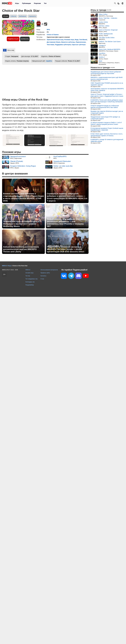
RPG (48, 30)
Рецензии (37, 3)
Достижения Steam (54, 42)
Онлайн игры (30, 273)
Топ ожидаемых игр (31, 279)
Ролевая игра (69, 40)
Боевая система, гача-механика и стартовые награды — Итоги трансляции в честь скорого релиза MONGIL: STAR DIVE (23, 197)
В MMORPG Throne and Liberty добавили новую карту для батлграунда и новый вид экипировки (107, 101)
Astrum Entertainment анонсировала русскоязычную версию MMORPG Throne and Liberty (21, 249)
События (13, 16)
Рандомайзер (30, 285)
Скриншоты (32, 16)
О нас (42, 279)
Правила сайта (45, 273)
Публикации (26, 3)
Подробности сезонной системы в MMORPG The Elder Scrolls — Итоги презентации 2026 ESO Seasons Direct (66, 249)
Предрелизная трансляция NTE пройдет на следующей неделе (105, 118)
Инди (77, 40)
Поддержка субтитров (63, 45)
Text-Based (83, 40)
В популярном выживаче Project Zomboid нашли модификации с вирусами (107, 129)
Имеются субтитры (68, 42)
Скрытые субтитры (79, 45)
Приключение (81, 42)
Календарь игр (30, 282)
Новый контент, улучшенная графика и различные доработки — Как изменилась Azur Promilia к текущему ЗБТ (66, 223)
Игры (17, 3)
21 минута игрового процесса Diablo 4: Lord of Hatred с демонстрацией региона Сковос (106, 123)
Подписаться (13, 39)
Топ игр (28, 276)
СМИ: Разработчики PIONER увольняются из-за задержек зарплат (107, 84)
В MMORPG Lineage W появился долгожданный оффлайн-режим (107, 140)
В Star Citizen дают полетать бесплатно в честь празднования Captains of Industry (107, 135)
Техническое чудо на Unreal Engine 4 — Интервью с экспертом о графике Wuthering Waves (22, 224)
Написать (25, 39)
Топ (45, 3)
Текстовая (50, 45)
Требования (22, 16)
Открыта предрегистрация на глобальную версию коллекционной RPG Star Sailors (105, 107)
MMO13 (28, 270)
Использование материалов (49, 270)
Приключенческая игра (55, 40)
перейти (49, 61)
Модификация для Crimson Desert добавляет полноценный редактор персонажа (106, 73)
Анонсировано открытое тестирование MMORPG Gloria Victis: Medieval (107, 90)
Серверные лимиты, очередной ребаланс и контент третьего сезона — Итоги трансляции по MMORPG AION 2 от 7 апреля (67, 197)
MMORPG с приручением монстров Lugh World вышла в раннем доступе (107, 78)
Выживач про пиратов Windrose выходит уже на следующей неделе (107, 112)
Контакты (43, 276)
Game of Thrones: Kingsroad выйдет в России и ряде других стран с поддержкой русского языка (107, 95)
